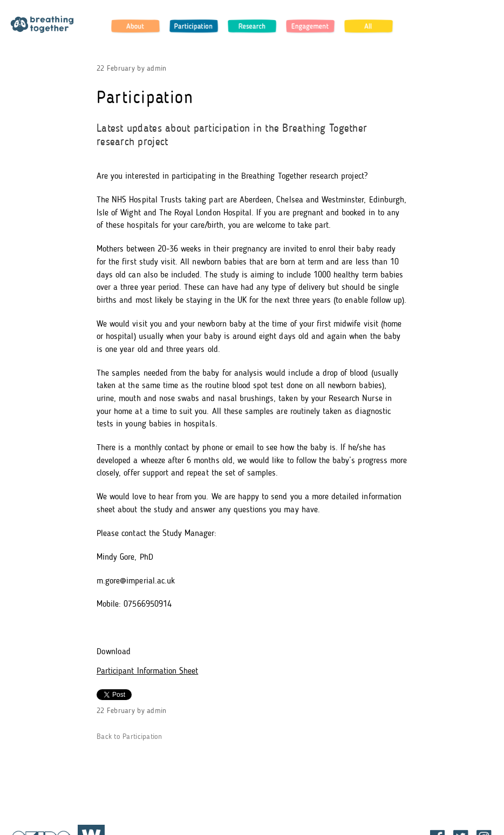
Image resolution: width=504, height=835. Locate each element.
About (135, 26)
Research (252, 26)
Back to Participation (130, 737)
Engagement (310, 26)
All (369, 26)
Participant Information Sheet (147, 671)
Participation (194, 26)
